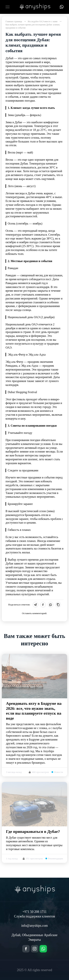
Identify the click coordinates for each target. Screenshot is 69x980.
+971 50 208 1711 (34, 912)
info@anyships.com (34, 926)
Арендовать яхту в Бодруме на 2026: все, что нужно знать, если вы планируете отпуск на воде (34, 711)
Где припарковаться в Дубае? (33, 831)
